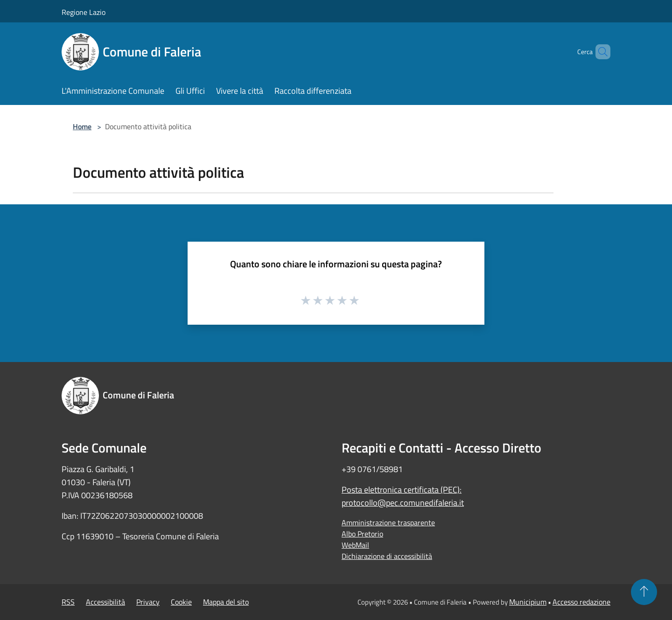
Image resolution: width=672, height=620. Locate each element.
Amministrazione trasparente (388, 522)
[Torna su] (644, 592)
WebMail (355, 545)
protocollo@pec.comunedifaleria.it (403, 503)
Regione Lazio (84, 12)
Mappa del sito (226, 602)
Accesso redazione (581, 602)
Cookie (181, 602)
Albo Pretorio (362, 534)
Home (82, 126)
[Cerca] (599, 52)
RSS (68, 602)
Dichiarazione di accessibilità (387, 556)
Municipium (528, 602)
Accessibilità (105, 602)
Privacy (148, 602)
